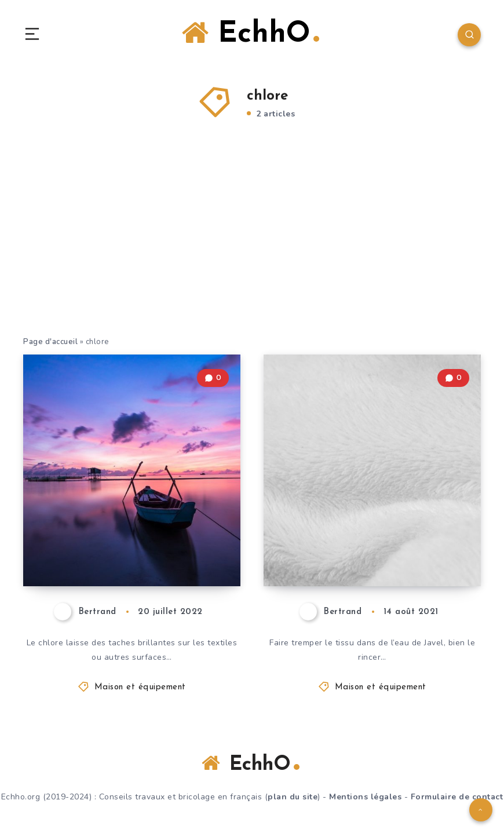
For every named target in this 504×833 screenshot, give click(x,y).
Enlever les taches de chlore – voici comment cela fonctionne (123, 536)
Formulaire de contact (457, 797)
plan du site (293, 797)
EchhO (251, 34)
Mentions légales (365, 797)
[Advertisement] (252, 249)
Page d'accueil (50, 342)
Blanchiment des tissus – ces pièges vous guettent (369, 546)
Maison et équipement (140, 687)
